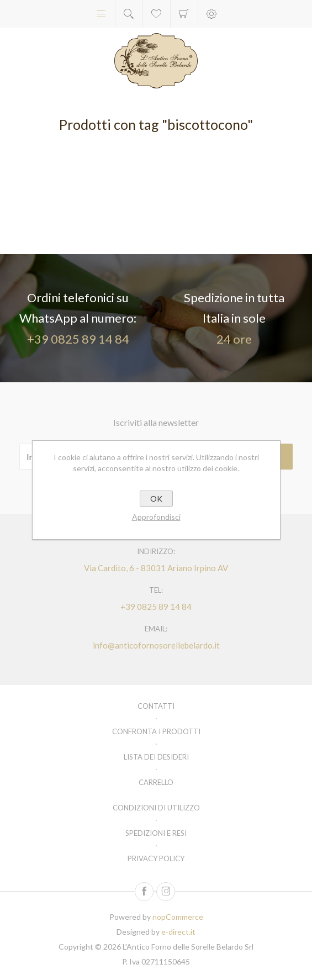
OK (156, 499)
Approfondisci (156, 517)
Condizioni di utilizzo (156, 808)
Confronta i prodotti (156, 731)
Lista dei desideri (156, 757)
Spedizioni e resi (156, 833)
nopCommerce (178, 917)
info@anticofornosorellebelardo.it (156, 645)
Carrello (184, 14)
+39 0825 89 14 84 (78, 339)
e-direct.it (178, 932)
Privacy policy (156, 858)
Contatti (156, 706)
